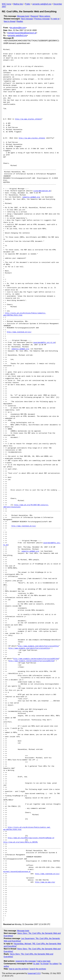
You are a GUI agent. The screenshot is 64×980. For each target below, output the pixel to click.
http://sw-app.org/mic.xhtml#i (28, 119)
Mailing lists (18, 4)
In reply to (55, 19)
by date (36, 964)
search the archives (38, 969)
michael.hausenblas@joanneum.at (22, 33)
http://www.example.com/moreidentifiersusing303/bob (36, 659)
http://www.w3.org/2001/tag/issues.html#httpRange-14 (31, 838)
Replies (20, 21)
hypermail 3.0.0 (34, 973)
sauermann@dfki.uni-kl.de (44, 343)
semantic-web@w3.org (42, 4)
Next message (27, 19)
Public (28, 4)
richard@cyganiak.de (42, 191)
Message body (23, 16)
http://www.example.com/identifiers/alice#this (38, 646)
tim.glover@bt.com (18, 28)
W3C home (7, 4)
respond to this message (26, 961)
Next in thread (10, 21)
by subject (54, 964)
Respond (34, 16)
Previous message (42, 19)
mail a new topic (44, 961)
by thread (45, 964)
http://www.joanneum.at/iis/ (19, 332)
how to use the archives (19, 969)
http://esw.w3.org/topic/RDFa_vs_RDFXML (21, 842)
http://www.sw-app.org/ (45, 882)
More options (45, 16)
